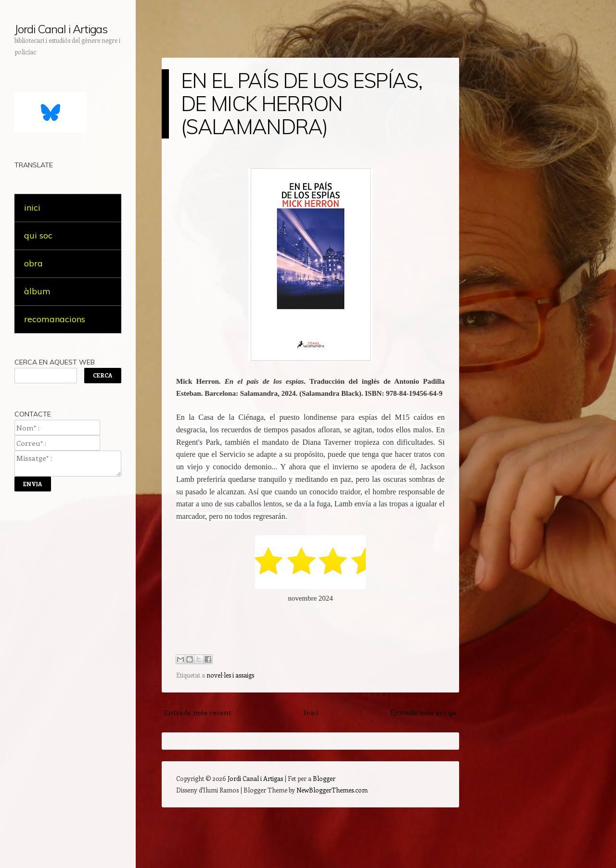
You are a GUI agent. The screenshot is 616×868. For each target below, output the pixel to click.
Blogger (324, 778)
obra (33, 263)
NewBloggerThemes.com (332, 790)
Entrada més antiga (423, 712)
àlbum (37, 291)
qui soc (38, 235)
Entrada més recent (198, 712)
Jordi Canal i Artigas (61, 29)
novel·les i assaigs (230, 675)
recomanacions (55, 319)
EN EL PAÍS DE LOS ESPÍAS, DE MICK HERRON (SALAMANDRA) (302, 104)
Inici (311, 712)
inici (32, 208)
